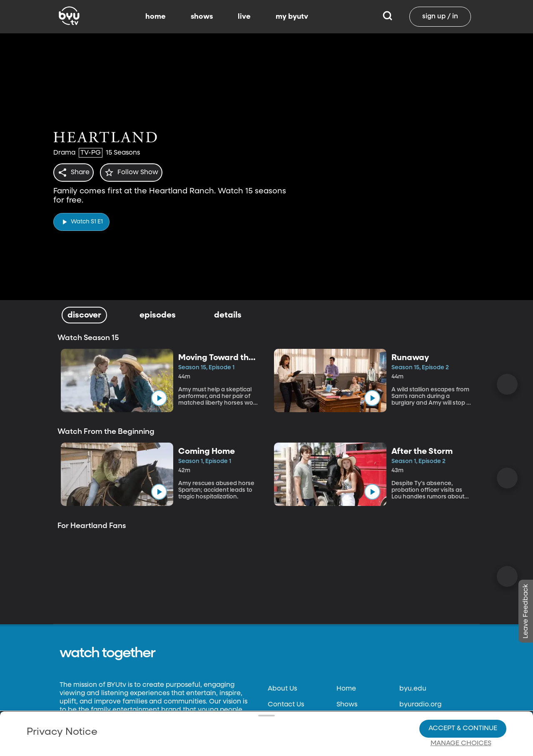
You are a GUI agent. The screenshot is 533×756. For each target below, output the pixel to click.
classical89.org (423, 721)
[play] (81, 219)
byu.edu (413, 689)
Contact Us (286, 705)
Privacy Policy (290, 721)
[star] (136, 173)
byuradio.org (420, 705)
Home (346, 689)
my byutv (292, 17)
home (156, 17)
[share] (75, 173)
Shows (347, 705)
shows (202, 17)
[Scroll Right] (507, 384)
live (244, 17)
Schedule (352, 721)
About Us (282, 689)
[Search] (387, 17)
